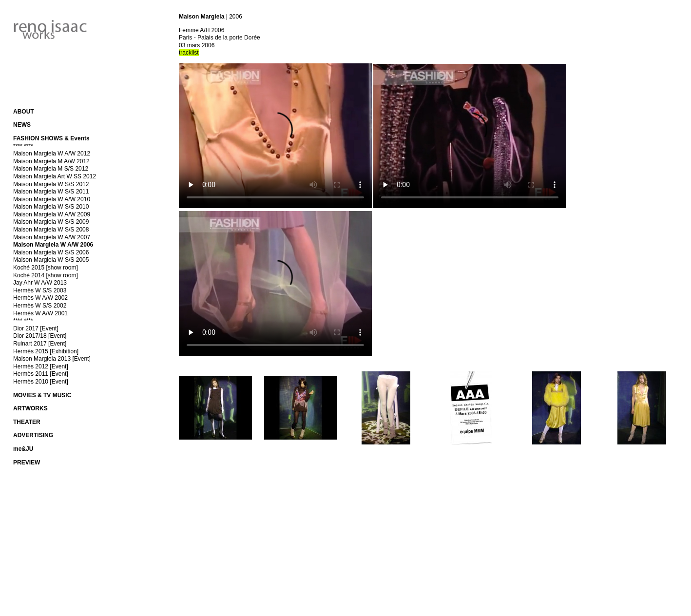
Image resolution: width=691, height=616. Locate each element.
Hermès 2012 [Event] (41, 366)
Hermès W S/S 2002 (40, 306)
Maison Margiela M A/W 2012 (51, 161)
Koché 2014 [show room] (46, 275)
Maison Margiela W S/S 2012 (51, 184)
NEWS (22, 125)
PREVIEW (27, 462)
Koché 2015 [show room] (46, 268)
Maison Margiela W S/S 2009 (51, 222)
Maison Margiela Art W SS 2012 (55, 176)
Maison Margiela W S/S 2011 (51, 192)
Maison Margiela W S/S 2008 (51, 230)
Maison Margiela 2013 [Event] (52, 359)
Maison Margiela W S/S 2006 (51, 252)
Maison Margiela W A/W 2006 (53, 245)
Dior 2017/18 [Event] (40, 336)
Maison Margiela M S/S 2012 (51, 169)
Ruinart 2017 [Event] (40, 344)
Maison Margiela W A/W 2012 (52, 154)
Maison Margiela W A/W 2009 (52, 214)
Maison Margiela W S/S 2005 (51, 260)
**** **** (23, 146)
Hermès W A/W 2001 (40, 313)
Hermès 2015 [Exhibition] (46, 351)
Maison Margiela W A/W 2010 (52, 199)
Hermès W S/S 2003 (40, 290)
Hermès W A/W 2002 (40, 298)
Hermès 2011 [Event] (41, 374)
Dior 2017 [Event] (36, 328)
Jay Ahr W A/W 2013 (40, 283)
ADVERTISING (33, 435)
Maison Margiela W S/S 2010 (51, 207)
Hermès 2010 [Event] (41, 382)
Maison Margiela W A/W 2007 (52, 237)
